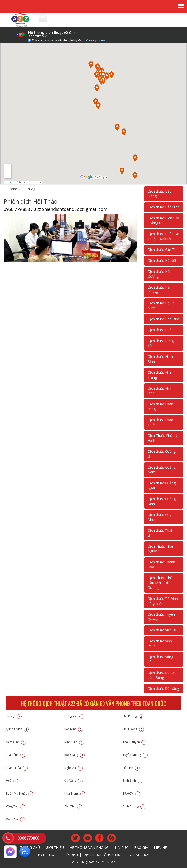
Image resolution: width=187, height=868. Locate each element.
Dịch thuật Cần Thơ (163, 250)
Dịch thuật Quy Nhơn (159, 517)
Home (12, 189)
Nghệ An (73, 768)
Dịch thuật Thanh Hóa (161, 564)
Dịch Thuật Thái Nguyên (160, 549)
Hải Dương (133, 729)
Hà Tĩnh (131, 768)
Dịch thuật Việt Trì (162, 630)
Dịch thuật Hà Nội (162, 261)
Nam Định (16, 742)
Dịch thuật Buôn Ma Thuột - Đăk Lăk (164, 236)
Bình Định (133, 781)
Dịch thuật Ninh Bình (160, 391)
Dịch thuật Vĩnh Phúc (160, 643)
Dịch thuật (47, 855)
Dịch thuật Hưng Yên (161, 343)
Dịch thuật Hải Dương (159, 274)
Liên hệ (160, 847)
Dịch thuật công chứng (103, 855)
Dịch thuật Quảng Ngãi (162, 485)
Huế (12, 781)
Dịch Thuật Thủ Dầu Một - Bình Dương (160, 583)
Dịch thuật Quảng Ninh (162, 501)
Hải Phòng (133, 716)
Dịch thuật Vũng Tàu (160, 659)
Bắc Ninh (74, 729)
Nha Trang (75, 793)
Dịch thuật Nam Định (160, 359)
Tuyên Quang (135, 755)
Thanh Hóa (17, 768)
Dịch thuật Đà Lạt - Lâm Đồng (163, 675)
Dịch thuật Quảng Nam (162, 470)
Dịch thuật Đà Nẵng (163, 688)
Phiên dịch (70, 855)
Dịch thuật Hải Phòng (159, 290)
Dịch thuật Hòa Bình (164, 319)
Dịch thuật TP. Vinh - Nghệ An (163, 601)
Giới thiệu (55, 847)
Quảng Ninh (17, 729)
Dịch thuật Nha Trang (160, 375)
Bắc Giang (75, 755)
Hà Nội (14, 716)
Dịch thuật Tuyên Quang (161, 617)
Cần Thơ (73, 806)
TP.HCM (131, 793)
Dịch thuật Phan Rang (160, 406)
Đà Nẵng (74, 781)
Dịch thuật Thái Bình (160, 533)
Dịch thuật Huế (159, 330)
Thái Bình (15, 755)
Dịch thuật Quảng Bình (162, 454)
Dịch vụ (29, 189)
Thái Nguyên (135, 742)
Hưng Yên (74, 716)
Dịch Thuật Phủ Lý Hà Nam (162, 438)
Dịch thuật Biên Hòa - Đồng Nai (164, 220)
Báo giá (141, 847)
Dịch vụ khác (139, 855)
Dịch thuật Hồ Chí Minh (161, 306)
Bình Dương (134, 806)
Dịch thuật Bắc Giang (159, 194)
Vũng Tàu (15, 806)
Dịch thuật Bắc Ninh (164, 207)
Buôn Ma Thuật (19, 793)
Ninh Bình (74, 742)
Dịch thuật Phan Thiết (160, 422)
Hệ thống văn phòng (89, 847)
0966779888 (28, 838)
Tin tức (121, 847)
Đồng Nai (15, 819)
